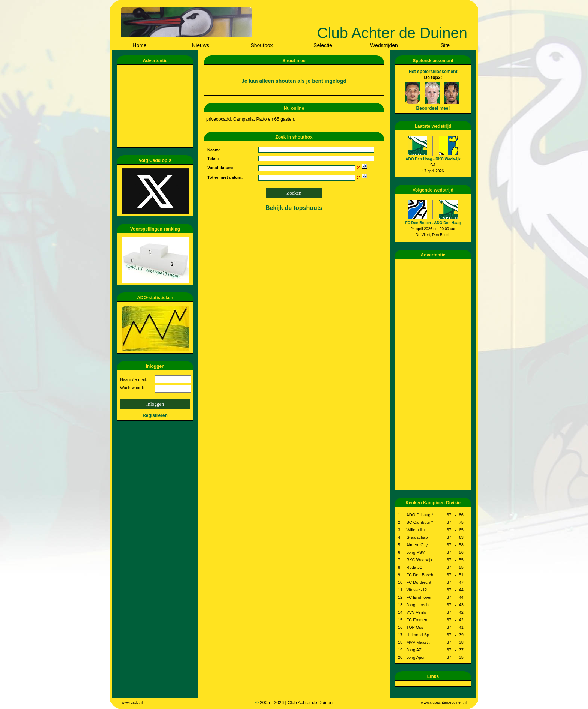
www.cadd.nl (132, 702)
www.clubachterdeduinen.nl (444, 702)
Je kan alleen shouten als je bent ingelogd (294, 81)
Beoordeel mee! (433, 108)
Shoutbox (262, 45)
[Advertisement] (156, 106)
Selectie (323, 45)
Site (445, 45)
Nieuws (201, 45)
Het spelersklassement (433, 72)
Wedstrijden (384, 45)
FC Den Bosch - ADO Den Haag (433, 223)
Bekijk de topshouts (294, 208)
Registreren (155, 415)
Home (139, 45)
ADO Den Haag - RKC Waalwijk (433, 159)
